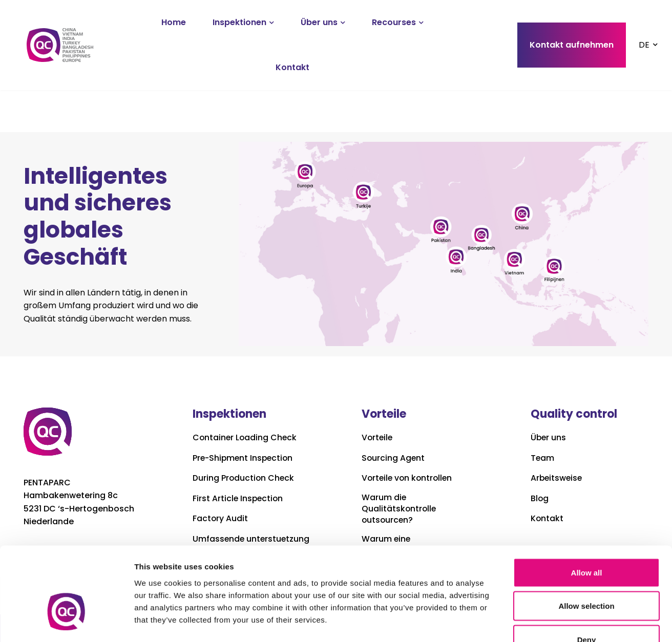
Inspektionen (239, 22)
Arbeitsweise (557, 478)
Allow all (587, 508)
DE (644, 45)
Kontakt (292, 67)
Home (174, 22)
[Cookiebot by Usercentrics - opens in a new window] (66, 622)
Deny (587, 575)
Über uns (319, 22)
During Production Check (244, 478)
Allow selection (586, 541)
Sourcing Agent (394, 458)
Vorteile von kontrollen (408, 478)
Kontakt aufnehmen (572, 45)
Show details (538, 622)
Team (543, 458)
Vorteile (378, 438)
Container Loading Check (246, 438)
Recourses (394, 22)
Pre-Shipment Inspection (244, 458)
